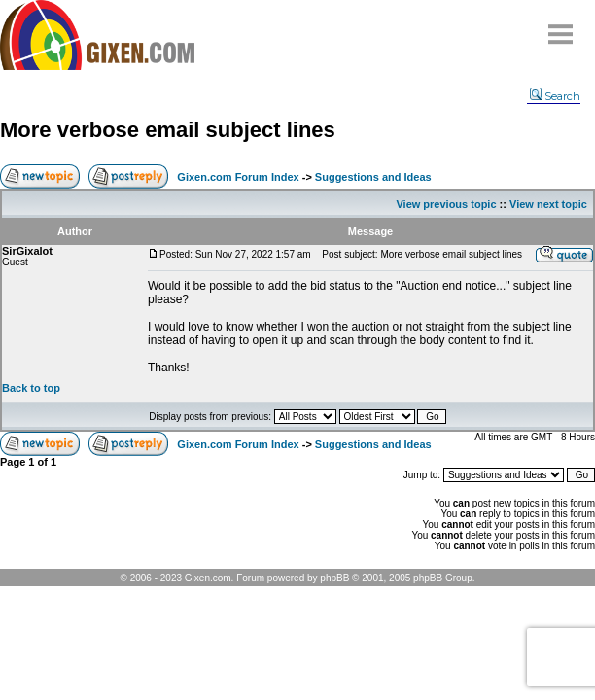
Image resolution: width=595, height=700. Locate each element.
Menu (561, 27)
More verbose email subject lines (168, 130)
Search (555, 96)
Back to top (31, 388)
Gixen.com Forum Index (238, 177)
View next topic (548, 204)
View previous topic (446, 204)
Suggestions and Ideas (373, 177)
